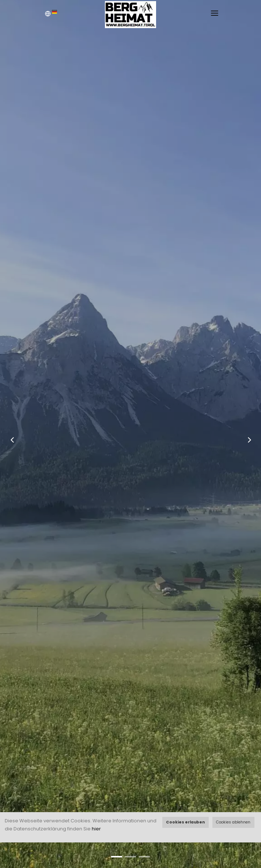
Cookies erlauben (185, 822)
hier (96, 829)
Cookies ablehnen (233, 822)
